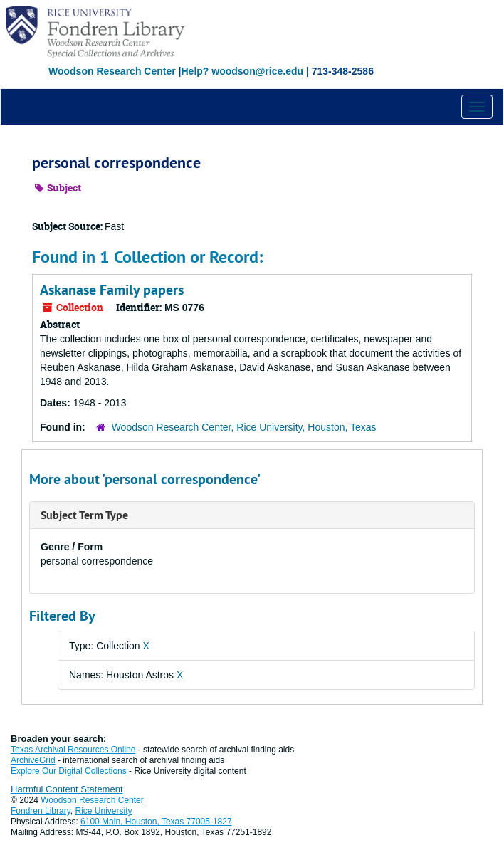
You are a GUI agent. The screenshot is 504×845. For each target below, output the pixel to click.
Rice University (104, 811)
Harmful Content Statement (67, 789)
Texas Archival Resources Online (73, 750)
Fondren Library (41, 811)
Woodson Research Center (112, 71)
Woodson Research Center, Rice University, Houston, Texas (244, 427)
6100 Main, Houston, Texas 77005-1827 (156, 822)
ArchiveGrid (33, 760)
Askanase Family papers (112, 290)
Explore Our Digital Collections (69, 771)
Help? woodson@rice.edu (242, 71)
